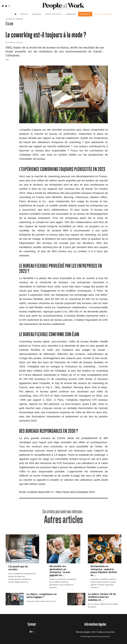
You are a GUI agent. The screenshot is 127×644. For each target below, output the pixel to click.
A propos (24, 14)
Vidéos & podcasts (54, 14)
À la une (9, 23)
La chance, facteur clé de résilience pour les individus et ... (102, 597)
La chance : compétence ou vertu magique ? (41, 596)
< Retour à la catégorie (14, 19)
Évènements (85, 14)
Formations (71, 14)
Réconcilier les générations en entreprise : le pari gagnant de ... (60, 571)
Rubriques (37, 14)
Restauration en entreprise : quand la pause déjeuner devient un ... (104, 571)
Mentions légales (83, 632)
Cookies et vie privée (106, 632)
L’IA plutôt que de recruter (18, 568)
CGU (94, 632)
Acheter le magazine (103, 14)
